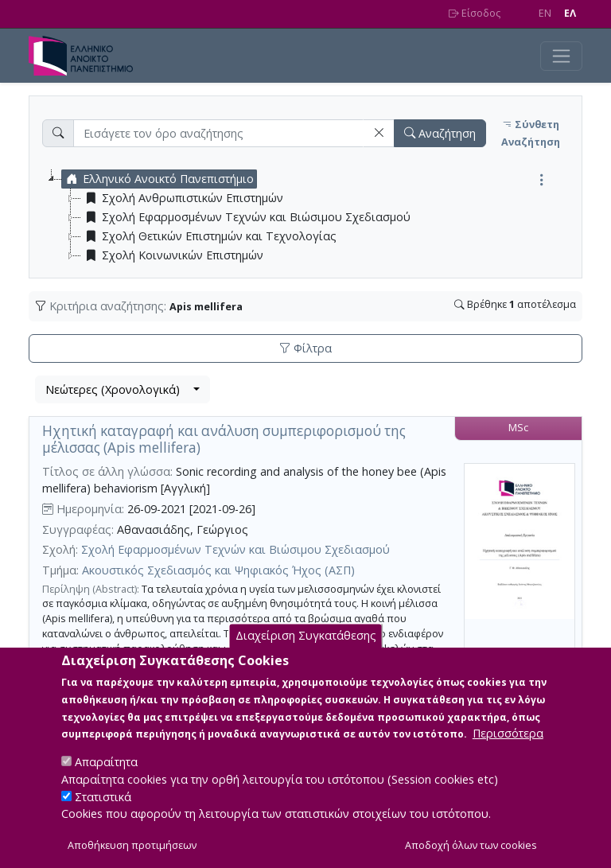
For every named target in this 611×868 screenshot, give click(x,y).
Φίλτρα (305, 348)
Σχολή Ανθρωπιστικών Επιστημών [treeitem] (182, 198)
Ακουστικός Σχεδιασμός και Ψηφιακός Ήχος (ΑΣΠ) (218, 570)
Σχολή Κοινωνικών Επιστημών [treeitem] (172, 255)
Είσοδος (475, 13)
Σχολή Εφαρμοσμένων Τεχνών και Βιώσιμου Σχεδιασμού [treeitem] (246, 217)
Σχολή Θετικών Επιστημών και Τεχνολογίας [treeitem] (209, 236)
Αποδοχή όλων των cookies (471, 854)
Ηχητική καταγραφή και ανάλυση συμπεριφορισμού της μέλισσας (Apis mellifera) (224, 439)
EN (545, 13)
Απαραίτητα (106, 771)
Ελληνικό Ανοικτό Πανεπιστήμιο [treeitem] (158, 179)
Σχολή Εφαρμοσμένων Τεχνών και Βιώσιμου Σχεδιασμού (235, 549)
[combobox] (123, 390)
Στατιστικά (103, 806)
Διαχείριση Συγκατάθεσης (306, 645)
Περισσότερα (508, 743)
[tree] (312, 217)
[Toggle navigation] (561, 56)
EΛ (570, 13)
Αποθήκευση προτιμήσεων (132, 854)
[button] (379, 133)
